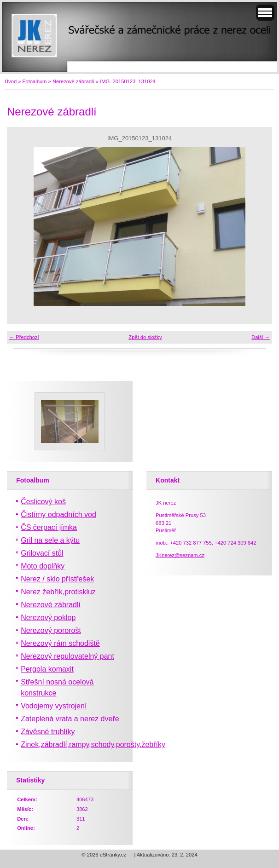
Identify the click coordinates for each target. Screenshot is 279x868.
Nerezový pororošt (51, 630)
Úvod (11, 81)
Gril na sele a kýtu (50, 540)
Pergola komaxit (47, 669)
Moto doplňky (43, 566)
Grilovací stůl (42, 553)
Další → (261, 337)
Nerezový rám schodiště (60, 643)
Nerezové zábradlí (73, 81)
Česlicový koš (43, 502)
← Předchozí (24, 337)
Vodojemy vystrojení (54, 706)
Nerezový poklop (48, 618)
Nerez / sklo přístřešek (57, 579)
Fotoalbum (35, 81)
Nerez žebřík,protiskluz (58, 592)
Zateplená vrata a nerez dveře (70, 719)
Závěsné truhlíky (48, 732)
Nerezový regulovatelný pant (67, 656)
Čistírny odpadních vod (58, 514)
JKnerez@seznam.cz (180, 555)
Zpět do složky (145, 337)
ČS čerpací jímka (49, 527)
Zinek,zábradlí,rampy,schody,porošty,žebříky (93, 744)
